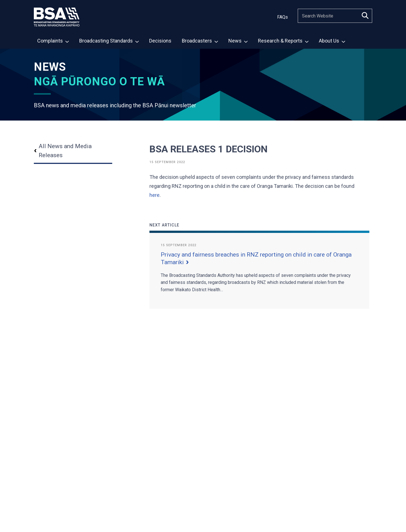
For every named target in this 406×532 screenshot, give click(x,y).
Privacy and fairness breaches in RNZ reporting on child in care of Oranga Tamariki (256, 258)
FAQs (283, 17)
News (238, 41)
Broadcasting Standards (109, 41)
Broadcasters (200, 41)
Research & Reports (283, 41)
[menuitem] (53, 41)
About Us (332, 41)
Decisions (160, 41)
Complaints (53, 41)
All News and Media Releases (63, 151)
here (155, 195)
